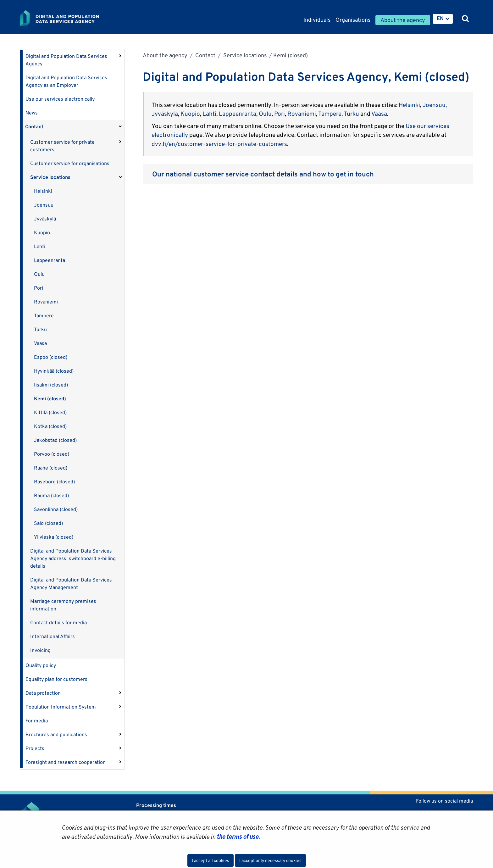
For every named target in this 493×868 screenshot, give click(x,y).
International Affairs (53, 636)
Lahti (40, 246)
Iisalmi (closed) (51, 385)
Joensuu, (435, 105)
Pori (39, 288)
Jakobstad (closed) (55, 440)
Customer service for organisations (70, 163)
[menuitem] (443, 19)
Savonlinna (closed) (56, 509)
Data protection (43, 693)
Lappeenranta (50, 260)
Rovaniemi (46, 302)
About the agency (165, 55)
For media (37, 721)
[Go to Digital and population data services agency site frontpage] (76, 18)
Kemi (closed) (50, 399)
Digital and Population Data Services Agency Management (71, 584)
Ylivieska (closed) (54, 537)
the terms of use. (238, 837)
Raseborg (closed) (54, 482)
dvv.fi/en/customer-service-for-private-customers (219, 144)
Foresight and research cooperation (66, 762)
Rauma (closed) (51, 495)
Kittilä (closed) (50, 412)
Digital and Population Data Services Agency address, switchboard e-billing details (73, 558)
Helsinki (43, 191)
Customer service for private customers (62, 146)
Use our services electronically (60, 99)
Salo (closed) (48, 523)
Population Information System (61, 707)
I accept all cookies (210, 860)
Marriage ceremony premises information (63, 605)
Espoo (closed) (51, 357)
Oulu (39, 274)
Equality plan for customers (56, 679)
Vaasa (40, 343)
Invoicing (40, 650)
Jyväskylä (45, 219)
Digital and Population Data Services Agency (66, 60)
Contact (34, 127)
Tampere (44, 316)
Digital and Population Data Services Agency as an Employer (66, 81)
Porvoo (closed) (52, 454)
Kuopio (42, 233)
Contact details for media (58, 623)
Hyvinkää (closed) (54, 371)
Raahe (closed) (51, 468)
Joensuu (44, 205)
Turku (40, 329)
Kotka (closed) (50, 426)
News (32, 113)
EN (440, 18)
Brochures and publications (56, 734)
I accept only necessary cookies (270, 860)
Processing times (156, 805)
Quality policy (41, 665)
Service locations (50, 177)
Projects (35, 748)
